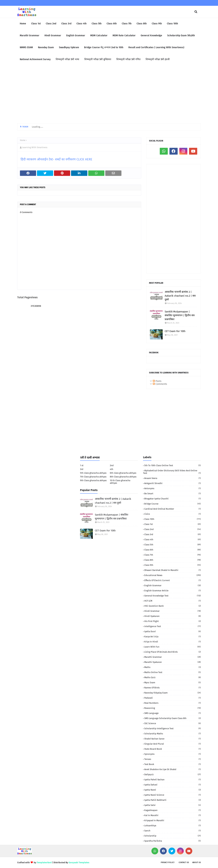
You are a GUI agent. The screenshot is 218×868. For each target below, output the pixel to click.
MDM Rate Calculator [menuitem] (124, 35)
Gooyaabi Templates (79, 862)
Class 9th (173, 565)
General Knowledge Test (173, 596)
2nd (112, 465)
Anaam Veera (173, 478)
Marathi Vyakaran (173, 662)
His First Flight (173, 621)
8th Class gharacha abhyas (123, 477)
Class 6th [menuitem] (112, 24)
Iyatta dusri (173, 631)
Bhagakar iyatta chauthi (173, 499)
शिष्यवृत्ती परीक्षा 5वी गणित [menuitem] (128, 59)
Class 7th (173, 555)
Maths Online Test (173, 672)
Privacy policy (168, 862)
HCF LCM (173, 601)
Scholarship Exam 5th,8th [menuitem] (181, 35)
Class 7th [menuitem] (127, 24)
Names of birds (173, 688)
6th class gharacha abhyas (123, 473)
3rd (82, 469)
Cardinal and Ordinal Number (173, 509)
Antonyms (173, 488)
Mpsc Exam (173, 682)
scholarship (173, 836)
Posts (157, 381)
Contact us (184, 862)
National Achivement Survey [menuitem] (35, 59)
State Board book (173, 749)
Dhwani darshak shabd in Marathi (173, 570)
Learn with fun (173, 647)
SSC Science (173, 723)
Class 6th (173, 550)
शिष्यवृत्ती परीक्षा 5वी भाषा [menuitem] (67, 59)
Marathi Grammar (173, 657)
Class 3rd (173, 534)
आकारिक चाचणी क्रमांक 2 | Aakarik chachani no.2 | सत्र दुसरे (180, 296)
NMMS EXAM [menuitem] (26, 47)
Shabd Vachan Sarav (173, 739)
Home (23, 140)
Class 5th (173, 545)
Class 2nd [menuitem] (51, 24)
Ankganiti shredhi (173, 483)
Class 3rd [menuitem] (66, 24)
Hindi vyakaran (173, 616)
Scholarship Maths (173, 734)
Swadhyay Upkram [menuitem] (69, 47)
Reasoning (173, 708)
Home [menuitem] (23, 24)
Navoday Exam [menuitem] (46, 47)
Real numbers (173, 703)
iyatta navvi (173, 790)
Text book (173, 764)
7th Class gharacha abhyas (93, 477)
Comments (160, 384)
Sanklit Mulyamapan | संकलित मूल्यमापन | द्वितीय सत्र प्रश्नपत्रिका (180, 315)
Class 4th (173, 539)
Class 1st (173, 524)
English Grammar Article (173, 591)
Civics (173, 514)
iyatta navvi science (173, 795)
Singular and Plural (173, 744)
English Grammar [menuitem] (76, 35)
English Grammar (173, 585)
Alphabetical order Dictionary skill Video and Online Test (172, 472)
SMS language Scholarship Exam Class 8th (173, 718)
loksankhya (173, 826)
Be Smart (173, 494)
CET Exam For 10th (175, 331)
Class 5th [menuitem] (97, 24)
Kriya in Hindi (173, 642)
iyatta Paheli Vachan (173, 780)
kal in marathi (173, 815)
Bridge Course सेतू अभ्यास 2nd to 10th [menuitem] (104, 47)
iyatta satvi (173, 805)
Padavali (173, 698)
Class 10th (173, 519)
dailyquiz (173, 774)
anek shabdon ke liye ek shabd (173, 769)
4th (112, 469)
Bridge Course (173, 504)
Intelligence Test (173, 626)
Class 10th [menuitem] (172, 24)
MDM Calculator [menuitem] (99, 35)
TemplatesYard (44, 862)
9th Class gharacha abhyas (93, 480)
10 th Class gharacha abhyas (120, 482)
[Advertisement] (109, 94)
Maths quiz (173, 677)
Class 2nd (173, 529)
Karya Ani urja (173, 637)
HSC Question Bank (173, 606)
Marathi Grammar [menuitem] (30, 35)
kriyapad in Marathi (173, 820)
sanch (173, 831)
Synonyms (173, 754)
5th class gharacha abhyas (93, 473)
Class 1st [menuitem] (36, 24)
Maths (173, 667)
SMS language (173, 713)
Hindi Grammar (173, 611)
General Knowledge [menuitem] (151, 35)
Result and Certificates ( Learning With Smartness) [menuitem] (156, 47)
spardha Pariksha (173, 841)
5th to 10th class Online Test (173, 465)
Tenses (173, 759)
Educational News (173, 575)
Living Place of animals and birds (173, 652)
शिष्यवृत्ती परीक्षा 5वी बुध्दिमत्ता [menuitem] (98, 59)
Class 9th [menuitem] (157, 24)
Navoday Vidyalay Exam (173, 693)
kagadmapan (173, 810)
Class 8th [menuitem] (142, 24)
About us (197, 862)
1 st (82, 465)
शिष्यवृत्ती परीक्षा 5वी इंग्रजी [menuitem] (158, 59)
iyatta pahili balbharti (173, 800)
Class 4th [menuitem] (81, 24)
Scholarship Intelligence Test (173, 728)
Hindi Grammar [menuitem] (53, 35)
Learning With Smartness (35, 147)
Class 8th (173, 560)
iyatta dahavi (173, 785)
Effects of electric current (173, 580)
